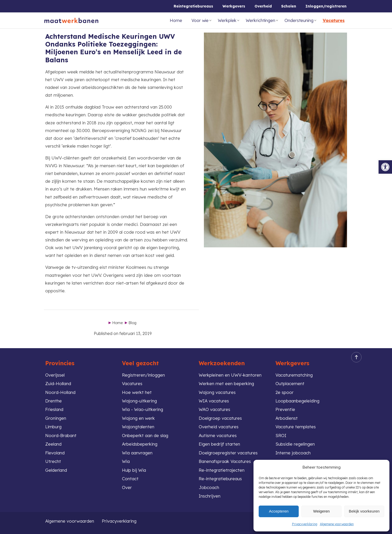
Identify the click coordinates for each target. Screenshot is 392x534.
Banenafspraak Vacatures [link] (225, 461)
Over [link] (127, 487)
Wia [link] (126, 461)
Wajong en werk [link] (138, 418)
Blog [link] (132, 323)
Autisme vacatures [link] (218, 435)
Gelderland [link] (56, 470)
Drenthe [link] (53, 401)
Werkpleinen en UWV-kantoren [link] (230, 375)
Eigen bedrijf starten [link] (219, 444)
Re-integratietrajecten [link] (222, 470)
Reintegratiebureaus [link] (193, 6)
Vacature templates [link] (296, 427)
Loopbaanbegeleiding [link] (297, 401)
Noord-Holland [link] (60, 392)
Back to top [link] (355, 357)
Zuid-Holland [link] (58, 383)
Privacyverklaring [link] (305, 524)
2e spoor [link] (285, 392)
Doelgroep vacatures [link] (220, 418)
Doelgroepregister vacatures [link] (228, 453)
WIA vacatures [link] (214, 401)
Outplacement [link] (290, 383)
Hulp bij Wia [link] (134, 470)
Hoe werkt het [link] (137, 392)
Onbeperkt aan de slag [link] (145, 435)
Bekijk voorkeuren (364, 511)
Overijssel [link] (55, 375)
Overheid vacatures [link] (219, 427)
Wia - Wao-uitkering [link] (143, 409)
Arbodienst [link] (287, 418)
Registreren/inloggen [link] (143, 375)
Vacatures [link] (334, 20)
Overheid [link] (263, 6)
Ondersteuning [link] (299, 20)
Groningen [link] (56, 418)
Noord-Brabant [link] (61, 435)
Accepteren (279, 511)
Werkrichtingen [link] (260, 20)
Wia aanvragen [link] (137, 453)
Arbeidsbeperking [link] (140, 444)
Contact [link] (130, 479)
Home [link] (176, 20)
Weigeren (321, 511)
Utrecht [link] (53, 461)
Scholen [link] (289, 6)
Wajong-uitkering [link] (139, 401)
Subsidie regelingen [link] (295, 444)
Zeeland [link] (53, 444)
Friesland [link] (54, 409)
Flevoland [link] (55, 453)
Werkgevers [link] (234, 6)
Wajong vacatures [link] (217, 392)
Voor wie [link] (200, 20)
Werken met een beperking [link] (226, 383)
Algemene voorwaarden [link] (337, 524)
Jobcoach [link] (209, 487)
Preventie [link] (285, 409)
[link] (385, 167)
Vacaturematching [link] (294, 375)
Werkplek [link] (227, 20)
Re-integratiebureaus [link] (220, 479)
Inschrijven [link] (210, 496)
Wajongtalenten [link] (138, 427)
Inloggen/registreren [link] (326, 6)
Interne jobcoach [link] (293, 453)
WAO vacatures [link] (214, 409)
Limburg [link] (53, 427)
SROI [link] (281, 435)
